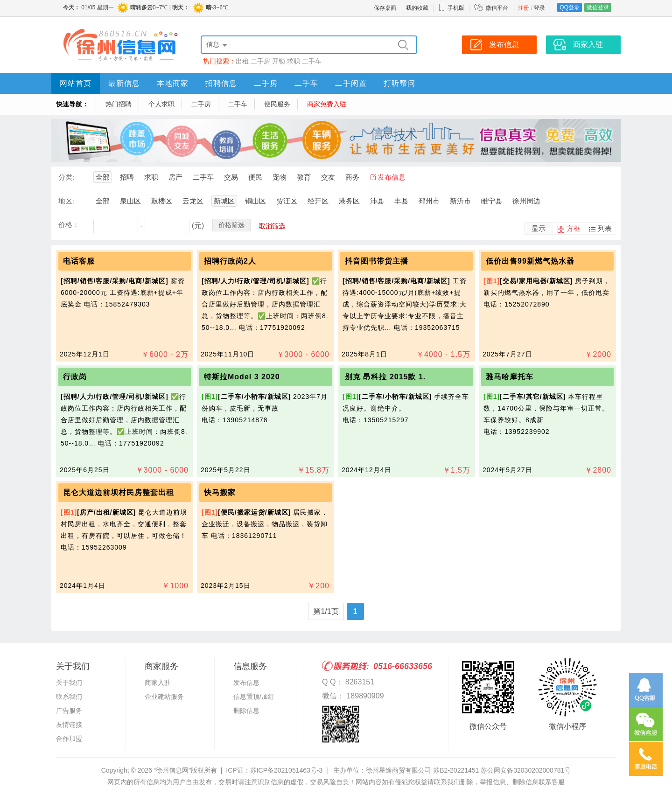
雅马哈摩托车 (510, 377)
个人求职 (161, 104)
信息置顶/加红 (254, 697)
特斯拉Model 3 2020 (242, 377)
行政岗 (75, 377)
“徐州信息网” (172, 770)
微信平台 (497, 8)
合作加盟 (69, 739)
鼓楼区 (162, 201)
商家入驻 (158, 683)
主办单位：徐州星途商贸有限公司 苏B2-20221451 (406, 770)
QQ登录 (570, 7)
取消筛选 (272, 226)
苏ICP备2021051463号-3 (287, 770)
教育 (304, 177)
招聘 (127, 177)
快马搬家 (220, 492)
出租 (242, 61)
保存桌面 (385, 8)
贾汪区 (287, 201)
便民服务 (277, 104)
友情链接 (69, 725)
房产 (175, 177)
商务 (352, 177)
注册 (524, 8)
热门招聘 (119, 104)
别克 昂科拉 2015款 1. (385, 377)
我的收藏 (417, 8)
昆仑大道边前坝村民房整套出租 (119, 492)
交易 (231, 177)
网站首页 (76, 83)
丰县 (401, 201)
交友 (328, 177)
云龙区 (193, 201)
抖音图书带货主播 (377, 261)
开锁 (279, 61)
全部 (103, 177)
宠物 (280, 177)
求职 (294, 61)
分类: (66, 177)
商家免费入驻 (327, 104)
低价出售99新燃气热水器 (530, 261)
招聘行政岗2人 (230, 261)
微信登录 (598, 7)
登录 (539, 8)
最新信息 (124, 83)
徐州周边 (526, 201)
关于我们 (69, 683)
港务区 (349, 201)
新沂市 (460, 201)
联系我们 (69, 697)
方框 (574, 228)
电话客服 (79, 261)
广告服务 (69, 711)
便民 (255, 177)
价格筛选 (231, 225)
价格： (69, 225)
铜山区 (255, 201)
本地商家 (173, 83)
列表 (605, 228)
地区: (66, 201)
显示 (539, 228)
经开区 (318, 201)
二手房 (260, 61)
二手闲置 (351, 83)
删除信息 (246, 711)
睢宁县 (492, 201)
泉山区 (130, 201)
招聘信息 (221, 83)
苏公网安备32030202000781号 (526, 770)
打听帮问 (399, 83)
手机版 (451, 8)
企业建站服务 (164, 697)
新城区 (224, 201)
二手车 (312, 61)
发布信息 (392, 177)
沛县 (377, 201)
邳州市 (429, 201)
